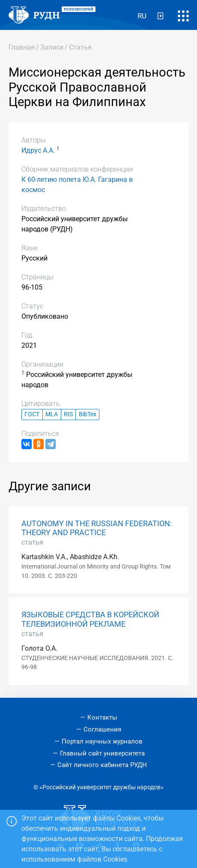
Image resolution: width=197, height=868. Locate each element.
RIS (68, 414)
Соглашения (102, 729)
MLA (52, 414)
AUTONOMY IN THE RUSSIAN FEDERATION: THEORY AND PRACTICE (97, 528)
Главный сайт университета (102, 753)
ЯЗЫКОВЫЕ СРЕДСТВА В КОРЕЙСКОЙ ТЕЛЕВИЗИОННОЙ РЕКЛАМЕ (90, 619)
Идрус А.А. (38, 150)
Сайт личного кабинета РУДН (102, 765)
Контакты (102, 717)
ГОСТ (32, 414)
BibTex (88, 414)
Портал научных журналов (102, 741)
